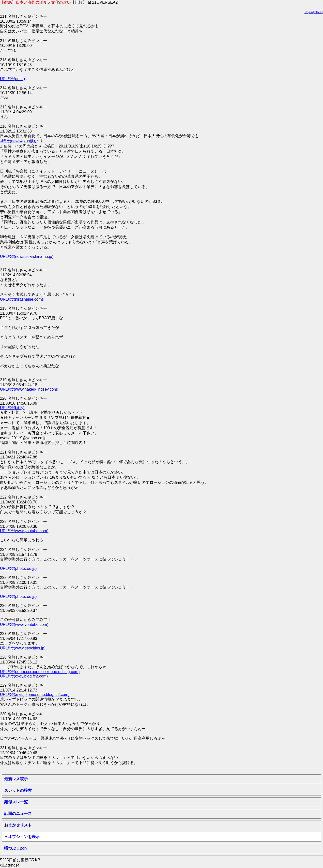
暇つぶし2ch (15, 848)
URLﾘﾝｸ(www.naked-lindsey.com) (29, 389)
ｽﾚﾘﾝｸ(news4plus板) (17, 141)
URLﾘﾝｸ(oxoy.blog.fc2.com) (24, 676)
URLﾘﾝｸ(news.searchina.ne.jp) (27, 257)
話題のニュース (18, 814)
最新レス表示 (16, 779)
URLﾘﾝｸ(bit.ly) (12, 408)
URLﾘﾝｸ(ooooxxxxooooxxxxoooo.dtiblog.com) (40, 672)
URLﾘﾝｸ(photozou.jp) (18, 568)
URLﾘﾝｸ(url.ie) (12, 79)
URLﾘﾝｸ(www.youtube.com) (24, 531)
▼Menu (318, 12)
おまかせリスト (18, 825)
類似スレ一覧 (16, 802)
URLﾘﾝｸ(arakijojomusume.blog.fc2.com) (35, 695)
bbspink (309, 12)
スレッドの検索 (18, 790)
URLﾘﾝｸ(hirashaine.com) (22, 299)
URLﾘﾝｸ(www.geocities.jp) (23, 648)
